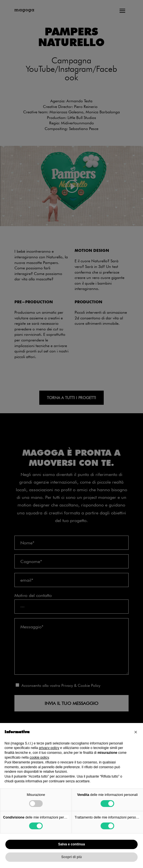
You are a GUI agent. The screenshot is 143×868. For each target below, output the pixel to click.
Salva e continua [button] (72, 844)
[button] (136, 732)
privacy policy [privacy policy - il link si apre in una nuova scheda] (49, 748)
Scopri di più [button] (72, 857)
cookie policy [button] (39, 757)
